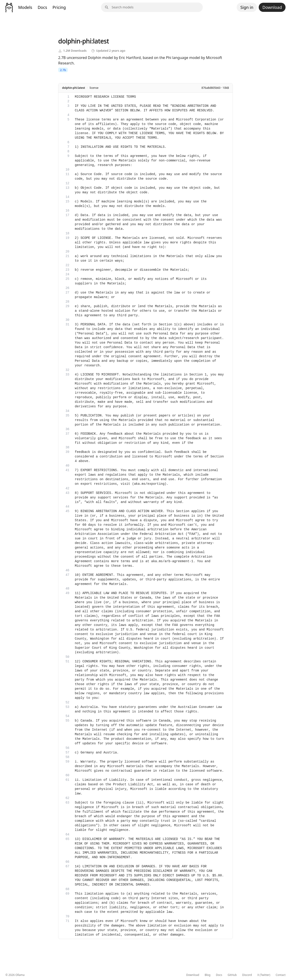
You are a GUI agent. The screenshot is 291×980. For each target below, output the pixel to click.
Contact (281, 975)
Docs (42, 7)
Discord (247, 975)
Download (272, 7)
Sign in (247, 7)
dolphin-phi (75, 41)
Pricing (59, 7)
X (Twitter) (264, 975)
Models (25, 7)
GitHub (232, 975)
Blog (208, 975)
